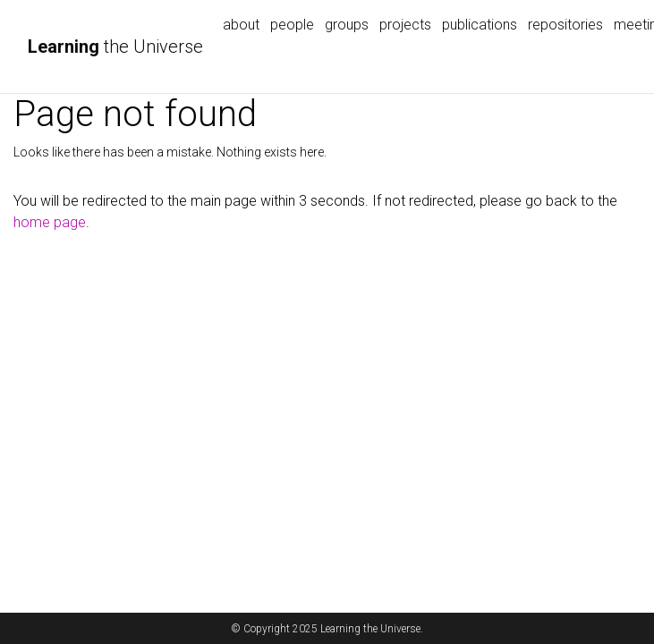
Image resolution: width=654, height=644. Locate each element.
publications (480, 25)
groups (347, 25)
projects (405, 25)
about (241, 25)
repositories (565, 25)
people (292, 25)
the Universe (115, 47)
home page (50, 222)
